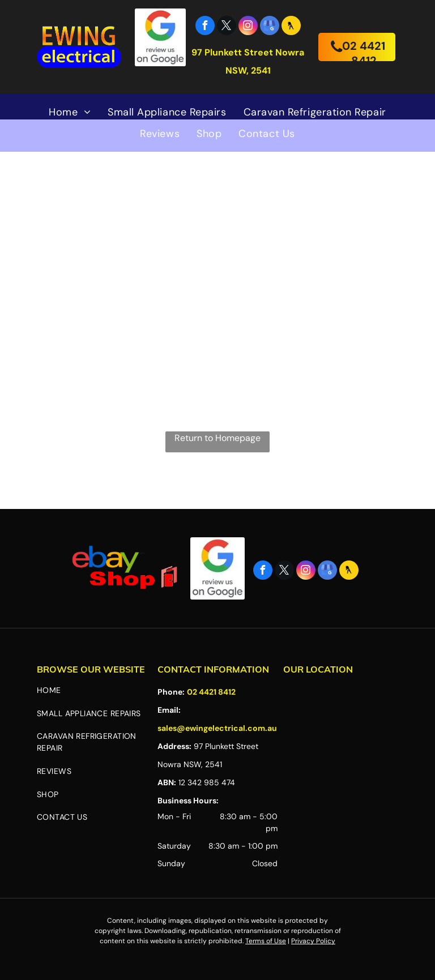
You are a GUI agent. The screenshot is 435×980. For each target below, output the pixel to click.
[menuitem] (70, 112)
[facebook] (205, 27)
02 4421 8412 (211, 692)
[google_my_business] (270, 27)
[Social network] (291, 27)
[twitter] (227, 27)
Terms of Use (266, 941)
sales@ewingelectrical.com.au (217, 728)
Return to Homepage (217, 438)
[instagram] (248, 27)
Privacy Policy (313, 941)
